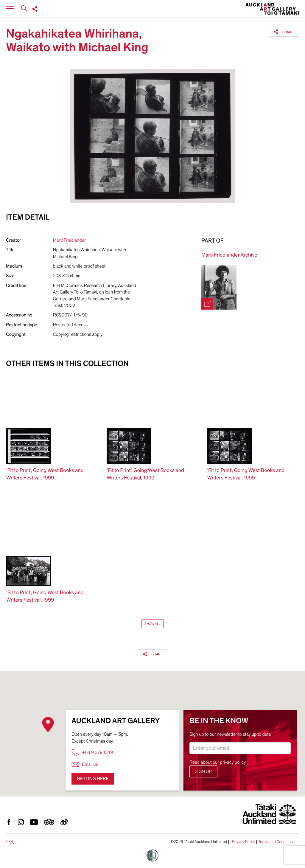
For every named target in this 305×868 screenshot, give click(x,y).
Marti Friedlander (69, 240)
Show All (152, 624)
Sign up (203, 771)
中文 (10, 842)
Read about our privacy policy (218, 762)
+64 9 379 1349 (92, 753)
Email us (85, 764)
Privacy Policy (243, 842)
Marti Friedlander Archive (229, 255)
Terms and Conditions (276, 842)
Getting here (93, 779)
